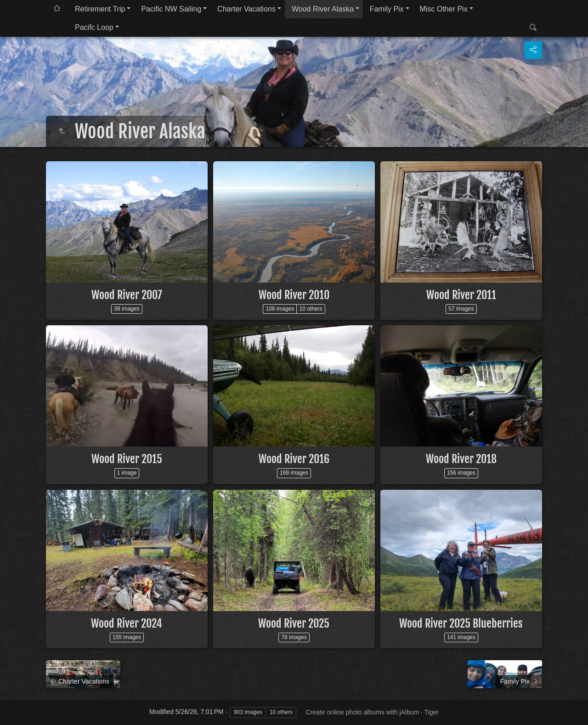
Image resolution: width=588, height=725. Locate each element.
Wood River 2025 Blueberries (461, 623)
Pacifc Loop (94, 27)
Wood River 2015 (127, 459)
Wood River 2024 (127, 623)
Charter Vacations (246, 9)
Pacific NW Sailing (171, 9)
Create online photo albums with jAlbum (362, 712)
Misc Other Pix (444, 9)
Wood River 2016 (294, 459)
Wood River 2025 (294, 623)
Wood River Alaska (323, 9)
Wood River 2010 (294, 295)
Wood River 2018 (461, 459)
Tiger (432, 712)
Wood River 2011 (461, 295)
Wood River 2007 (127, 295)
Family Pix (387, 9)
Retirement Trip (100, 9)
